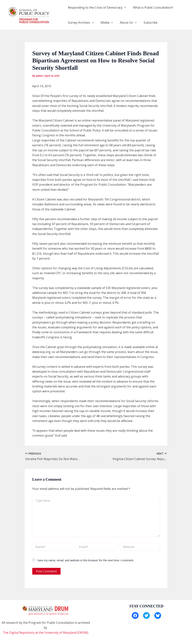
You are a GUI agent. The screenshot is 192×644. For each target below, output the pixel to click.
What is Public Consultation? (152, 8)
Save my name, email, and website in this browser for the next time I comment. (86, 560)
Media (105, 23)
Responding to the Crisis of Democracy (96, 8)
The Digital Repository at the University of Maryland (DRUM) (45, 633)
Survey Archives (80, 23)
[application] (124, 8)
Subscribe (147, 23)
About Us (126, 23)
